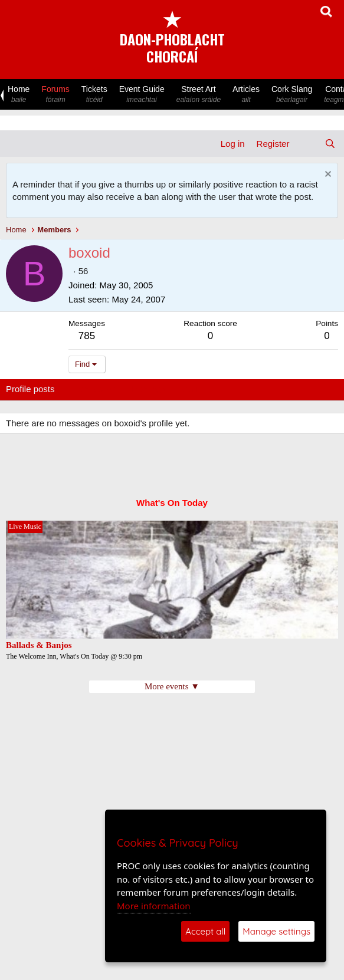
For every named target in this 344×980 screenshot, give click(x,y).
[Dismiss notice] (327, 175)
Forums (55, 95)
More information (154, 906)
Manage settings (276, 931)
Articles (246, 95)
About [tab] (189, 389)
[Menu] (16, 144)
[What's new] (307, 144)
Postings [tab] (149, 389)
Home (19, 95)
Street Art (199, 95)
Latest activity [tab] (94, 389)
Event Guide (142, 95)
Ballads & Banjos (39, 645)
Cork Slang (292, 95)
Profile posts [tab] (30, 389)
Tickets (94, 95)
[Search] (330, 144)
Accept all (205, 931)
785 (87, 336)
